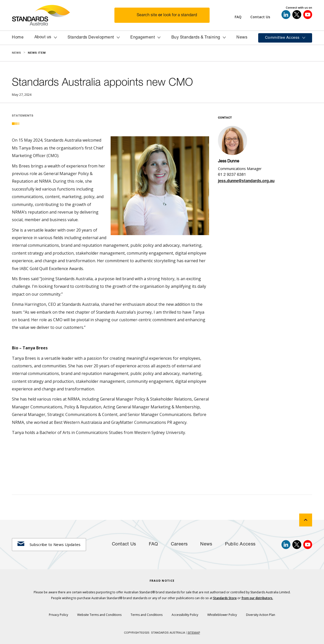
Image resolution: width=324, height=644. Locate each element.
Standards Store (225, 598)
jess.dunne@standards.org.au (246, 181)
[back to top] (306, 520)
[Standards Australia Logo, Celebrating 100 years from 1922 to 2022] (63, 15)
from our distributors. (257, 598)
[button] (165, 15)
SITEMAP (194, 633)
